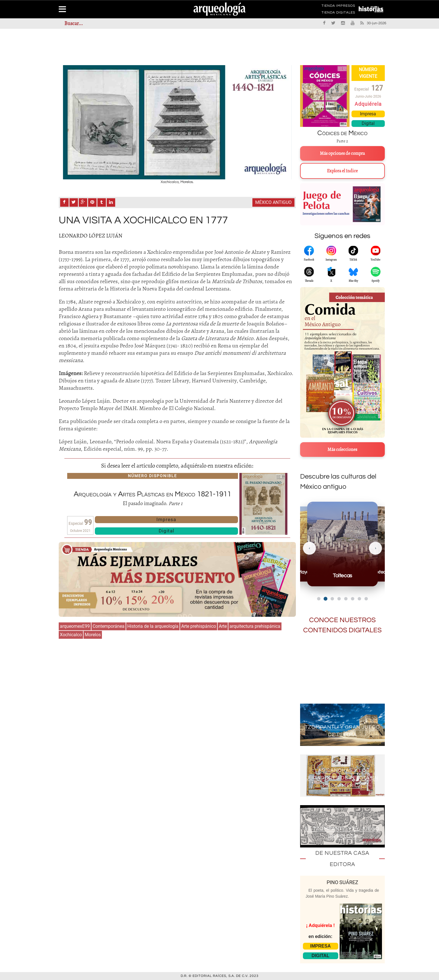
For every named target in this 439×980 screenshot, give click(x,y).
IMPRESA (321, 946)
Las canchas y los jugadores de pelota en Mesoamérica (342, 778)
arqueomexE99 (75, 626)
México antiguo (273, 202)
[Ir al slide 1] (319, 599)
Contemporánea (109, 626)
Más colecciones (342, 450)
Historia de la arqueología (153, 626)
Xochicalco (71, 635)
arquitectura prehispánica (255, 626)
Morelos (93, 635)
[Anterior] (309, 548)
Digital (166, 531)
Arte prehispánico (199, 626)
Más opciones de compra (342, 153)
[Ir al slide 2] (325, 599)
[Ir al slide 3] (332, 599)
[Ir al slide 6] (353, 599)
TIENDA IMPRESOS (338, 7)
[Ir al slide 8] (366, 599)
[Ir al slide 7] (359, 599)
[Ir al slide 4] (339, 599)
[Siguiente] (375, 548)
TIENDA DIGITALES (338, 14)
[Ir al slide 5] (346, 599)
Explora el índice (342, 171)
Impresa (166, 519)
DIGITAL (321, 956)
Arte (223, 626)
